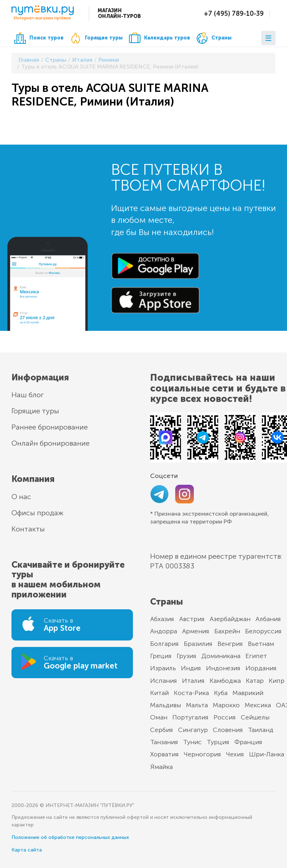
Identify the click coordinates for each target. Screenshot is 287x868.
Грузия (186, 656)
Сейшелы (255, 717)
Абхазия (162, 619)
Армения (196, 631)
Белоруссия (263, 631)
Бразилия (198, 644)
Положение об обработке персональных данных (70, 837)
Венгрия (230, 644)
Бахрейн (227, 631)
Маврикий (248, 693)
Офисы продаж (37, 513)
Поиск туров (39, 38)
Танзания (164, 742)
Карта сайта (27, 850)
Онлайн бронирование (51, 443)
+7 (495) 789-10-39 (234, 14)
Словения (228, 730)
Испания (164, 681)
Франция (248, 742)
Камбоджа (225, 681)
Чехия (235, 754)
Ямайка (161, 767)
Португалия (190, 717)
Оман (159, 717)
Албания (268, 619)
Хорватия (164, 754)
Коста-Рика (191, 693)
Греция (161, 656)
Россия (225, 717)
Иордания (261, 668)
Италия (193, 681)
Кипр (277, 681)
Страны (214, 38)
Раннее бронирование (50, 427)
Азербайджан (230, 619)
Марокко (226, 705)
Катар (255, 681)
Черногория (202, 754)
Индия (191, 668)
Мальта (197, 705)
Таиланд (261, 730)
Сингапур (193, 730)
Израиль (163, 668)
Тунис (192, 742)
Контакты (28, 529)
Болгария (164, 644)
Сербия (162, 730)
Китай (159, 693)
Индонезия (223, 668)
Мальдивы (166, 705)
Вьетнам (261, 644)
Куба (221, 693)
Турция (218, 742)
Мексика (258, 705)
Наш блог (28, 395)
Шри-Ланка (267, 754)
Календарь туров (159, 38)
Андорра (164, 631)
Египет (256, 656)
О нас (21, 497)
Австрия (192, 619)
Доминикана (221, 656)
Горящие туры (96, 38)
